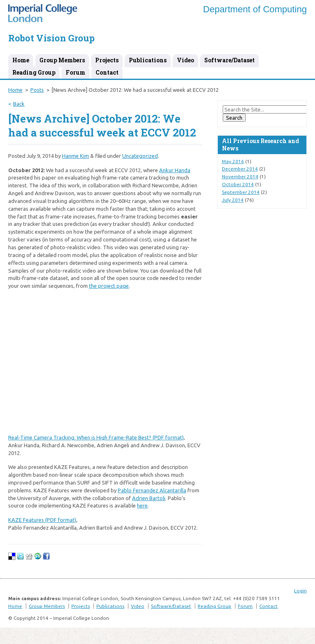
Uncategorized (140, 156)
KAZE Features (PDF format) (42, 520)
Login (300, 591)
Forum (75, 72)
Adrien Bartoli (149, 498)
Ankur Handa (175, 170)
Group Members (62, 60)
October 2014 (238, 184)
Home (21, 60)
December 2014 (240, 169)
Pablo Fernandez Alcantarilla (152, 490)
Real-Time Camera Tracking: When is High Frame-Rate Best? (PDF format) (96, 437)
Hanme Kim (75, 156)
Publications (148, 60)
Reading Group (34, 72)
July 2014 (233, 200)
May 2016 (233, 161)
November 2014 (240, 176)
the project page (109, 286)
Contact (107, 72)
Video (185, 60)
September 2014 (241, 192)
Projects (107, 60)
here (142, 505)
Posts (37, 90)
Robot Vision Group (51, 38)
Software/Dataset (229, 60)
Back (19, 104)
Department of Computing (255, 9)
